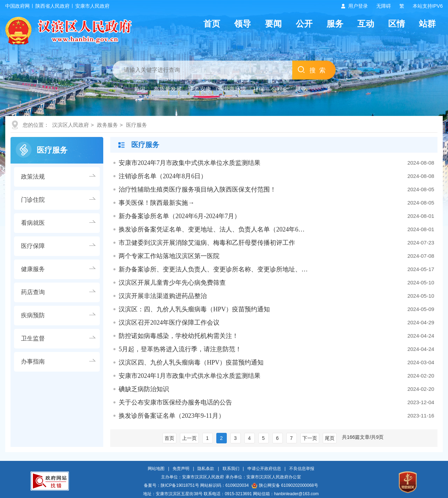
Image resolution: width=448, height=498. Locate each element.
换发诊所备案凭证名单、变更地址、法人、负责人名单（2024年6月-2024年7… (213, 229)
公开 (304, 24)
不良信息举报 (302, 469)
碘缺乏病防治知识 (144, 389)
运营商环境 (232, 89)
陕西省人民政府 (52, 6)
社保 (259, 89)
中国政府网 (17, 6)
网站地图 (156, 469)
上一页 (189, 438)
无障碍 (384, 6)
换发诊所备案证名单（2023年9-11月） (171, 416)
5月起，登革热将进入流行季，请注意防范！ (180, 349)
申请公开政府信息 (264, 469)
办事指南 (33, 362)
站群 (427, 24)
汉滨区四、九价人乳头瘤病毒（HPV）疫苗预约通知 (191, 362)
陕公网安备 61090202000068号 (285, 485)
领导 (243, 24)
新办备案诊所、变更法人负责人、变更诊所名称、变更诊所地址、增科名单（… (213, 269)
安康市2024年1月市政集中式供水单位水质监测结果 (190, 376)
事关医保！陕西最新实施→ (156, 203)
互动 (366, 24)
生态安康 (200, 89)
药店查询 (33, 292)
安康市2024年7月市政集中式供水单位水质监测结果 (190, 163)
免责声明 (181, 469)
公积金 (280, 89)
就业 (301, 89)
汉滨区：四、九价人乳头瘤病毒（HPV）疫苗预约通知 (194, 309)
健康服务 (33, 269)
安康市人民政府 (92, 6)
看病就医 (33, 223)
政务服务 (107, 125)
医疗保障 (33, 246)
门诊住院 (33, 200)
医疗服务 (136, 125)
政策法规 (33, 177)
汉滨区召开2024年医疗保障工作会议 (169, 323)
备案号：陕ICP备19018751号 (171, 485)
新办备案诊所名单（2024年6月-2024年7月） (180, 216)
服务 (335, 24)
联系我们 (231, 469)
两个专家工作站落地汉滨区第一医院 (169, 256)
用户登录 (358, 6)
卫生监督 (33, 338)
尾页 (330, 438)
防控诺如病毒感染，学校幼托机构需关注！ (178, 336)
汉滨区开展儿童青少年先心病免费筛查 (172, 283)
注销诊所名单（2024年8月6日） (163, 176)
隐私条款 (206, 469)
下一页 (310, 438)
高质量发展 (168, 89)
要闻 (273, 24)
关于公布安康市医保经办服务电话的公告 (175, 402)
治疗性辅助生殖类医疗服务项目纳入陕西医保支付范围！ (197, 189)
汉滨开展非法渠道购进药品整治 (163, 296)
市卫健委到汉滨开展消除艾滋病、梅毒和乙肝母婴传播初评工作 (207, 243)
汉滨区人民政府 (71, 125)
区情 (397, 24)
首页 (212, 24)
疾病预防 (33, 315)
